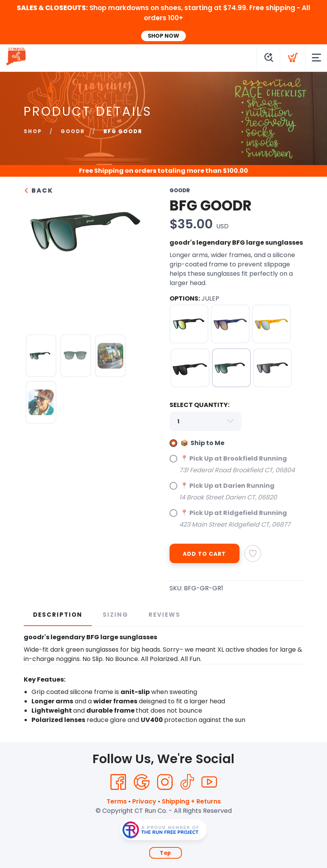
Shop (33, 131)
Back (38, 190)
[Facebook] (118, 782)
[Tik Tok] (187, 782)
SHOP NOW (163, 36)
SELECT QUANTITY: (199, 405)
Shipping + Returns (191, 801)
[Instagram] (165, 782)
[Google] (142, 782)
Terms (117, 801)
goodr (73, 131)
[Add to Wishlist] (253, 553)
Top (165, 853)
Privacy (144, 801)
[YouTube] (209, 782)
